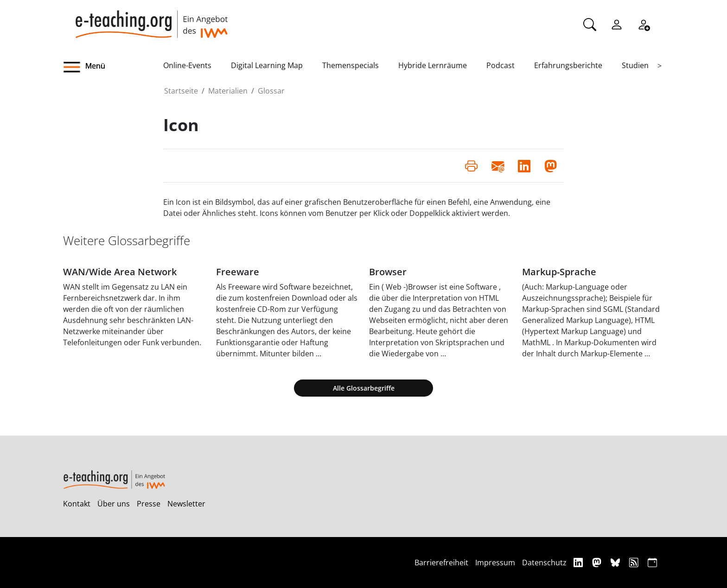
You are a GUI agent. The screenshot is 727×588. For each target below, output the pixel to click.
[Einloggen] (617, 24)
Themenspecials (351, 65)
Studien (635, 65)
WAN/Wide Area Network (120, 272)
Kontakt (77, 504)
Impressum (495, 563)
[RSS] (635, 562)
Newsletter (186, 504)
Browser (388, 272)
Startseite (181, 91)
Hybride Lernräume (433, 65)
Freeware (238, 272)
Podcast (501, 65)
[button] (113, 67)
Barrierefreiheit (441, 563)
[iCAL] (652, 562)
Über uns (114, 504)
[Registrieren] (644, 24)
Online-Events (187, 65)
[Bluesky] (616, 562)
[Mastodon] (598, 562)
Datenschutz (544, 563)
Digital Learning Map (267, 65)
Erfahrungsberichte (568, 65)
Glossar (271, 91)
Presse (149, 504)
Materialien (228, 91)
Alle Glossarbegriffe (364, 388)
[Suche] (590, 24)
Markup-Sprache (559, 272)
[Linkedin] (579, 562)
